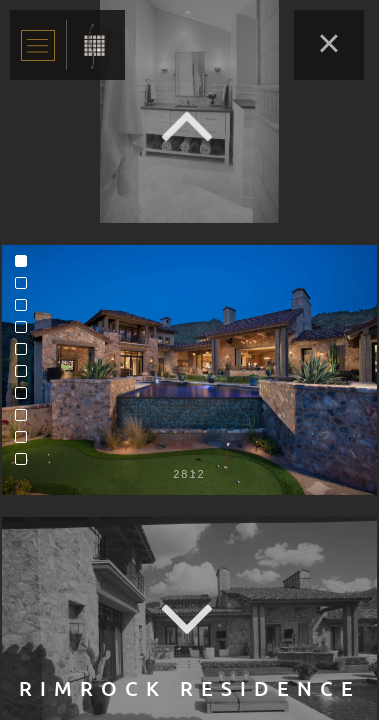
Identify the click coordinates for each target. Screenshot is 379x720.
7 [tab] (26, 398)
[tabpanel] (189, 370)
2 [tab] (26, 288)
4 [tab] (26, 332)
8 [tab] (26, 420)
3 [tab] (26, 310)
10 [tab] (26, 464)
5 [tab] (26, 354)
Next (190, 620)
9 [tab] (26, 442)
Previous (190, 125)
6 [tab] (26, 376)
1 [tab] (26, 266)
